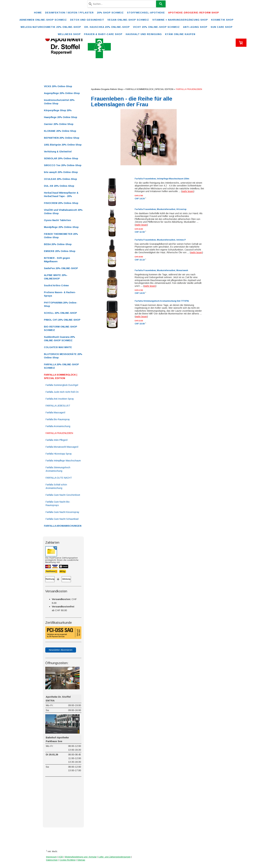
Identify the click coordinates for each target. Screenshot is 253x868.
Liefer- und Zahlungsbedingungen (114, 857)
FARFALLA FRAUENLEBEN (59, 433)
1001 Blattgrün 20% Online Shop (63, 145)
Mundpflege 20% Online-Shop (61, 227)
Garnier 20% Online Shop (59, 124)
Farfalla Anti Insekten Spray (60, 399)
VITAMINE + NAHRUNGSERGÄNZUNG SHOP (180, 20)
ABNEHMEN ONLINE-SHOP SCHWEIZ (43, 20)
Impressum (51, 857)
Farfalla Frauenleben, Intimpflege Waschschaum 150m (162, 179)
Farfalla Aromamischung (58, 426)
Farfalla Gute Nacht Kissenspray (62, 512)
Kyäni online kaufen (180, 34)
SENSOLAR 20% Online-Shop (61, 158)
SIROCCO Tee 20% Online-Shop (63, 165)
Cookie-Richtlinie (67, 860)
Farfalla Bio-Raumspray (58, 419)
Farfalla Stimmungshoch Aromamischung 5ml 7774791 (162, 301)
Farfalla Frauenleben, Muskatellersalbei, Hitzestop (161, 209)
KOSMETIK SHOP (222, 20)
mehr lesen (188, 191)
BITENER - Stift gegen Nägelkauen (57, 260)
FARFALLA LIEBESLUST (58, 406)
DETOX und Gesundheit (87, 20)
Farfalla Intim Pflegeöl (57, 440)
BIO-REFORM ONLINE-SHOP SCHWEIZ (61, 328)
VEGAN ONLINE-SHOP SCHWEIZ (128, 20)
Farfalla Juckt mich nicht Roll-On (62, 392)
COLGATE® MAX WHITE (58, 347)
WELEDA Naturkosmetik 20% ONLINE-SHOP (51, 27)
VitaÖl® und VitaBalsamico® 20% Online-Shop (63, 212)
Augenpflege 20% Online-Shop (62, 93)
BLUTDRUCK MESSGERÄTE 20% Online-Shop (63, 356)
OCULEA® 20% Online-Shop (60, 179)
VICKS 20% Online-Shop (58, 86)
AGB (61, 857)
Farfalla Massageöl (55, 413)
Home (38, 13)
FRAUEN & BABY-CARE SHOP (103, 34)
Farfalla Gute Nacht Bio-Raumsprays (58, 503)
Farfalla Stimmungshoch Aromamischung (58, 469)
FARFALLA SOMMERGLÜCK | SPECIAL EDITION (61, 376)
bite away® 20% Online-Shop (61, 172)
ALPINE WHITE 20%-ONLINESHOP (56, 277)
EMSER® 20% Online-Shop (60, 251)
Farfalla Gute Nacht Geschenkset (63, 495)
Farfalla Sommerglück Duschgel (62, 385)
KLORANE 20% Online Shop (60, 131)
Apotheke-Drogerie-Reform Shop (194, 13)
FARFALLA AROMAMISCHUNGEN (63, 526)
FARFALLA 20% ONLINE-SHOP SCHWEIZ (61, 366)
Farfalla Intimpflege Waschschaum (63, 461)
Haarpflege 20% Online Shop (61, 117)
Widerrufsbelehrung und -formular (81, 857)
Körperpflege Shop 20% (58, 110)
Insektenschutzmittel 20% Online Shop (59, 102)
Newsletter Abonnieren (61, 650)
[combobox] (122, 4)
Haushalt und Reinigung (144, 34)
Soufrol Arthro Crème (56, 285)
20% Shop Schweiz (110, 13)
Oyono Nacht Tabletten (57, 220)
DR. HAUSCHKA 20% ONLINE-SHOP (107, 27)
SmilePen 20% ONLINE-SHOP (61, 268)
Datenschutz (52, 860)
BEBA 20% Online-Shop (58, 244)
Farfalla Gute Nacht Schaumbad (62, 519)
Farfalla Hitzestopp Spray (59, 454)
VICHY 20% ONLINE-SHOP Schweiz (156, 27)
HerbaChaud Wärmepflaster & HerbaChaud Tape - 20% (61, 194)
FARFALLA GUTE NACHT (59, 478)
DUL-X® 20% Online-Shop (59, 186)
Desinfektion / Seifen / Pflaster (69, 13)
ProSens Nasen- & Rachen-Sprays (60, 294)
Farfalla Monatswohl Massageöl (62, 447)
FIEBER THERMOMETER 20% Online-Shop (61, 236)
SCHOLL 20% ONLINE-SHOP (60, 313)
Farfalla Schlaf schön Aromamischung (56, 486)
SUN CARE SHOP (222, 27)
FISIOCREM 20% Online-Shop (61, 203)
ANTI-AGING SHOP (195, 27)
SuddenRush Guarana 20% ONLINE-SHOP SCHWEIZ (59, 339)
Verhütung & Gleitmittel (58, 152)
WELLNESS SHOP (69, 34)
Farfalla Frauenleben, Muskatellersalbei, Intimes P (160, 240)
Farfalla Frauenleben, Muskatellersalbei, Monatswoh (161, 270)
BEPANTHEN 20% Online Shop (62, 138)
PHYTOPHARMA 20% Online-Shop (61, 304)
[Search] (161, 4)
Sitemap (81, 860)
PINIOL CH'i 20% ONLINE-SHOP (62, 320)
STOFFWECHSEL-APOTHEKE (146, 13)
